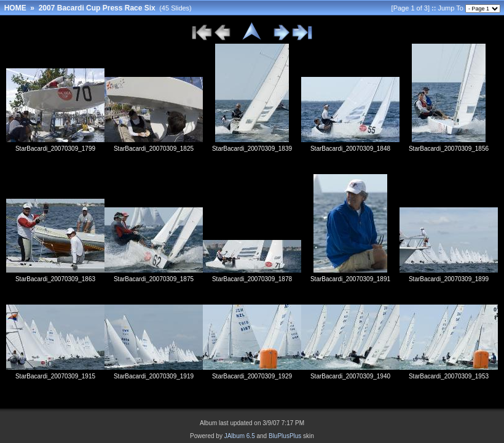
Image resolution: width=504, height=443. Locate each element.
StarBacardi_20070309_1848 (350, 149)
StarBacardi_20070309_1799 (55, 149)
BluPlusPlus (285, 436)
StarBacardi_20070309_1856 (449, 149)
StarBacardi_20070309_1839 (252, 149)
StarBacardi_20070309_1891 (350, 279)
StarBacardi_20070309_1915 (55, 376)
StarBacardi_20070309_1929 (252, 376)
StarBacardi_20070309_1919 (154, 376)
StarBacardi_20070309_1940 (350, 376)
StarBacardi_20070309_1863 (55, 279)
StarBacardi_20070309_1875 (154, 279)
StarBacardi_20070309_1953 (449, 376)
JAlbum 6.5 (240, 436)
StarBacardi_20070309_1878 (252, 279)
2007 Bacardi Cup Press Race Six (97, 8)
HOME (15, 8)
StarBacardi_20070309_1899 (449, 279)
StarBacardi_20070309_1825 (154, 149)
